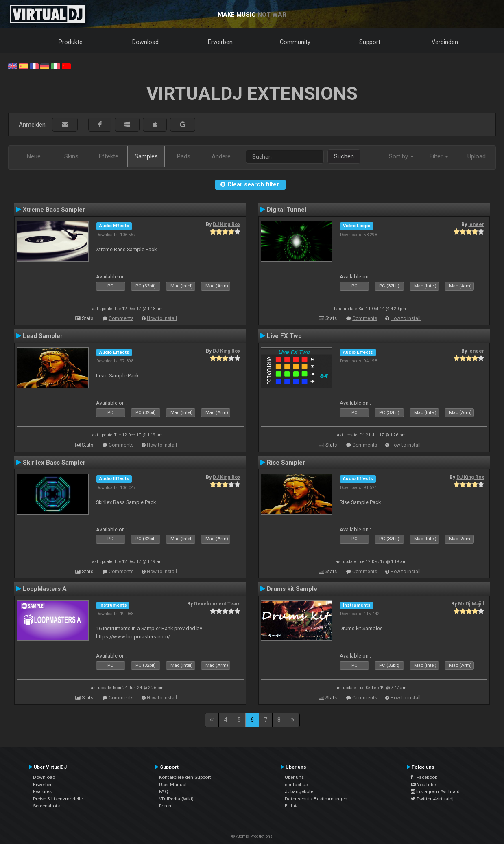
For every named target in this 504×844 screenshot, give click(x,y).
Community (295, 42)
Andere (221, 156)
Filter (439, 156)
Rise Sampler (286, 463)
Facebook (424, 777)
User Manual (173, 785)
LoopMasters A (45, 589)
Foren (165, 806)
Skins (71, 156)
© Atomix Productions (252, 836)
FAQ (164, 791)
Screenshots (46, 806)
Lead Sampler (43, 336)
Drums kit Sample (292, 589)
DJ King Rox (227, 224)
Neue (34, 156)
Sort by (401, 156)
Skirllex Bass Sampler (54, 463)
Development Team (217, 604)
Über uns (294, 777)
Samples (146, 156)
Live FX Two (284, 336)
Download (145, 42)
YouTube (423, 785)
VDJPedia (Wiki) (176, 799)
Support (370, 42)
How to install (162, 318)
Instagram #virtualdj (436, 791)
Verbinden (445, 42)
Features (42, 791)
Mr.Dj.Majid (471, 604)
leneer (476, 224)
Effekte (109, 156)
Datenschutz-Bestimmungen (316, 799)
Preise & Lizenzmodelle (58, 799)
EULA (291, 806)
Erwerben (220, 42)
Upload (477, 156)
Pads (184, 156)
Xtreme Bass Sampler (54, 210)
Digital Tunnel (287, 210)
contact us (296, 785)
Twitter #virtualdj (432, 799)
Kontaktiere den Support (185, 777)
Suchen (344, 156)
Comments (121, 318)
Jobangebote (299, 791)
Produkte (71, 42)
